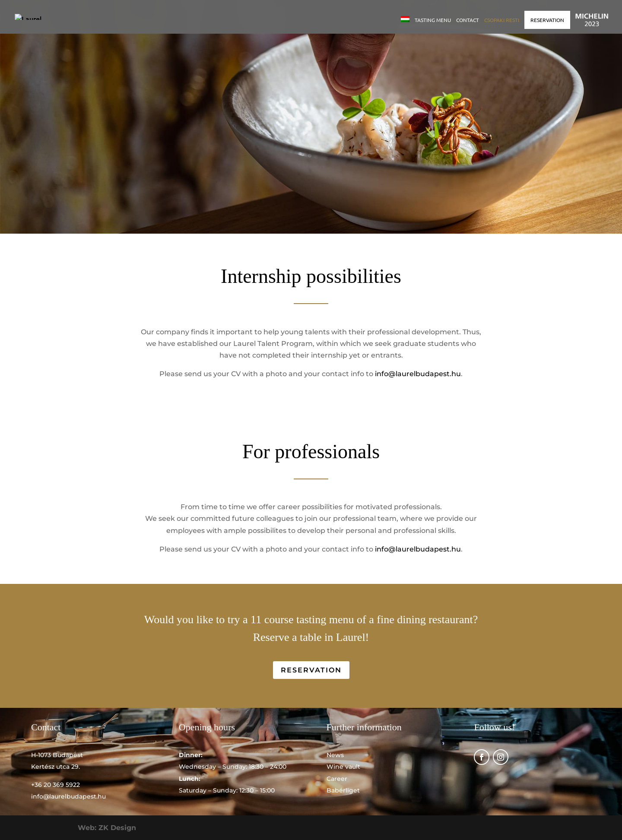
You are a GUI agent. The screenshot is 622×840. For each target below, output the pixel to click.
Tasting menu (433, 20)
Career (337, 779)
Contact (468, 20)
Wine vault (343, 767)
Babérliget (343, 790)
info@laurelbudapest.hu (418, 374)
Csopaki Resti (502, 20)
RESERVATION (547, 20)
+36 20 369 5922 (56, 785)
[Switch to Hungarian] (405, 25)
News (335, 755)
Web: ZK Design (107, 828)
